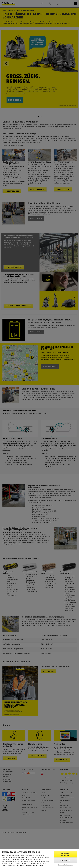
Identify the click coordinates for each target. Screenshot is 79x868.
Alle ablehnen (66, 860)
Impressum (39, 865)
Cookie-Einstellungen (65, 865)
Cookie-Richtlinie (14, 865)
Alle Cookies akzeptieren (65, 854)
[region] (39, 859)
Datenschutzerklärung (28, 865)
